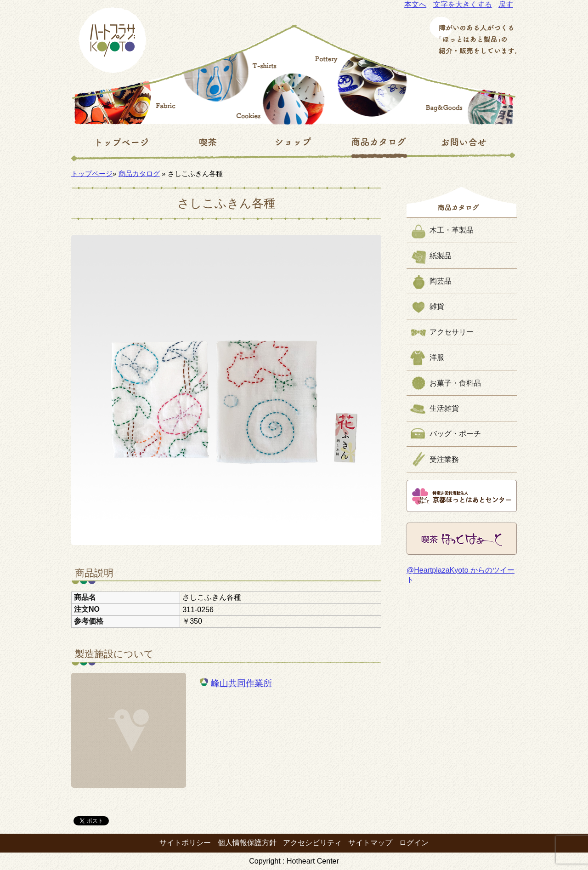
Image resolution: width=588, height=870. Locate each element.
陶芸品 (441, 281)
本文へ (415, 4)
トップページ (92, 173)
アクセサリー (452, 332)
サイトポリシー (185, 843)
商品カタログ (139, 173)
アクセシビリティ (312, 843)
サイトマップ (370, 843)
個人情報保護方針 (247, 843)
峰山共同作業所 (241, 683)
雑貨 (437, 306)
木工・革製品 (452, 230)
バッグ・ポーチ (455, 434)
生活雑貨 (444, 408)
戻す (506, 4)
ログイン (414, 843)
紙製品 (441, 256)
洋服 (437, 357)
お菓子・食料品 (455, 383)
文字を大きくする (463, 4)
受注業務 (444, 459)
